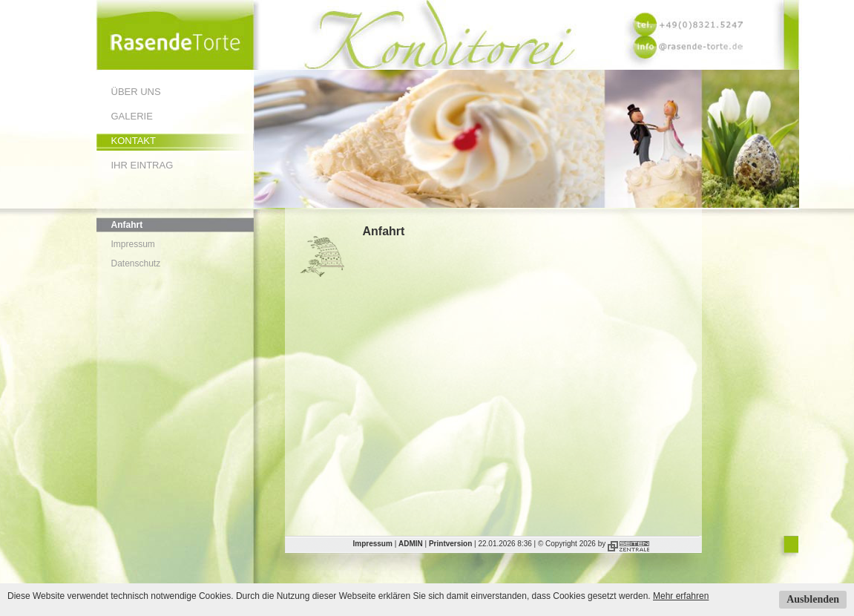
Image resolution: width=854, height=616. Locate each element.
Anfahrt (127, 225)
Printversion (450, 544)
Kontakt (134, 141)
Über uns (136, 92)
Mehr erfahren (681, 596)
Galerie (132, 116)
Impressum (133, 244)
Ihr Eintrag (142, 165)
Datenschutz (136, 263)
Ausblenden (813, 599)
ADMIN (411, 544)
